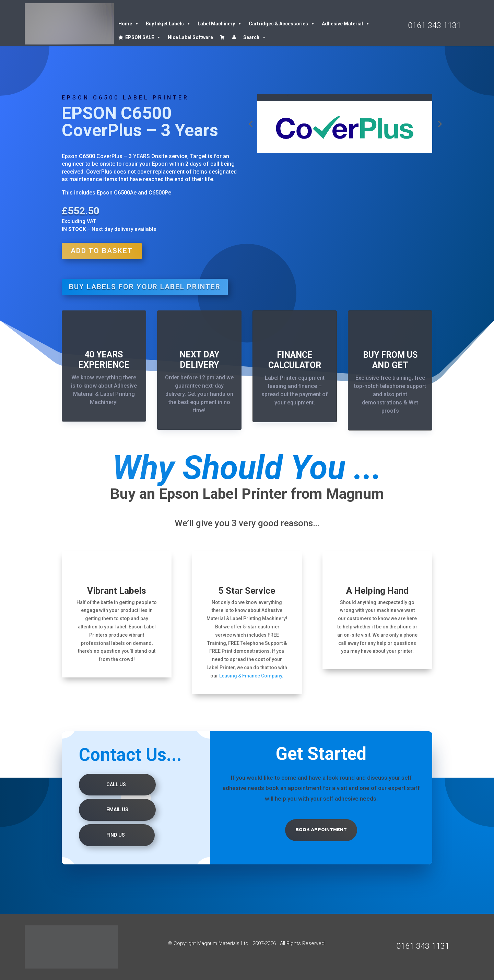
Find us (116, 835)
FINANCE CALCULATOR (295, 360)
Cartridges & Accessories (282, 24)
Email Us (117, 810)
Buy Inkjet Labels (168, 24)
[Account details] (234, 37)
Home (129, 24)
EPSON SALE (143, 37)
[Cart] (222, 37)
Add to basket (102, 251)
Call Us (116, 784)
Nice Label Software (190, 37)
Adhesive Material (346, 24)
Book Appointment (321, 830)
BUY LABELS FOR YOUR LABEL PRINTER (145, 287)
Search (255, 37)
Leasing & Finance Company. (251, 676)
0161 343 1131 (434, 25)
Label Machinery (220, 24)
